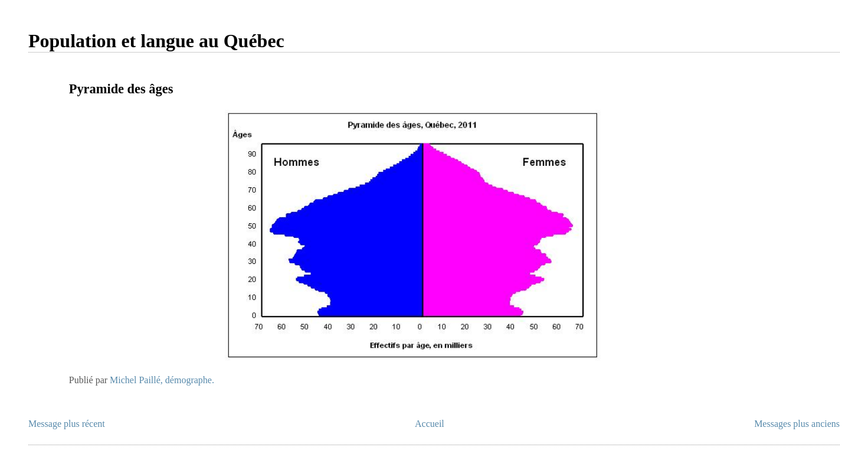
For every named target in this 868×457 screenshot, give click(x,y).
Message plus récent (67, 424)
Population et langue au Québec (156, 41)
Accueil (430, 424)
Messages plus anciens (797, 424)
